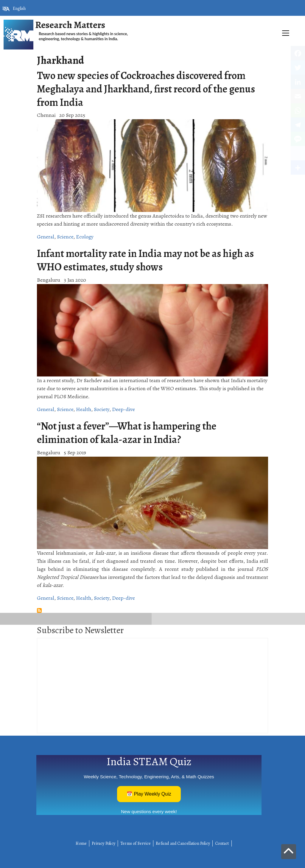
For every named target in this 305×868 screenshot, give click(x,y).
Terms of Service (136, 843)
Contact (222, 843)
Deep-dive (123, 409)
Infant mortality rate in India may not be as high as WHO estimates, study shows (145, 260)
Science (65, 237)
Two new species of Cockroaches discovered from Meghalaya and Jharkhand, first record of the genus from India (146, 89)
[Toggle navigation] (152, 52)
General (46, 237)
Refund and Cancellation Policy (183, 843)
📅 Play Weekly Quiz (149, 794)
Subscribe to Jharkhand (39, 610)
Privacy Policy (104, 843)
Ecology (85, 237)
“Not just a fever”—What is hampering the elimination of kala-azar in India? (127, 433)
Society (102, 409)
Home (81, 843)
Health (84, 409)
